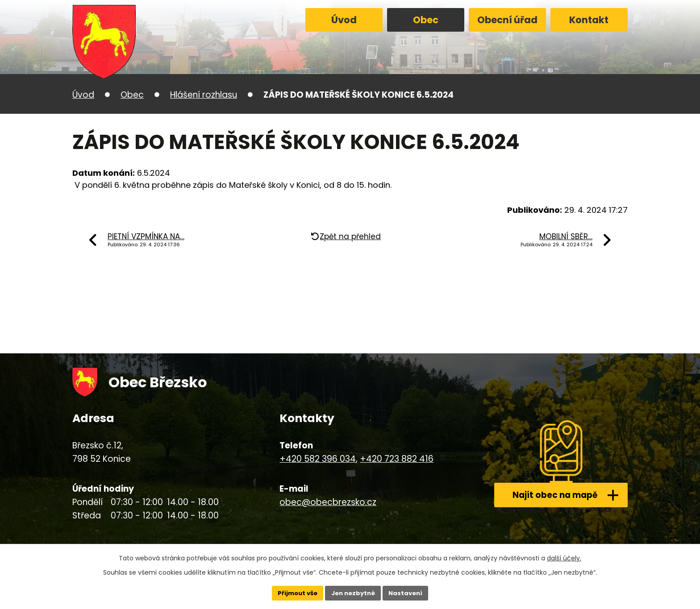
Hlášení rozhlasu (204, 95)
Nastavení (409, 592)
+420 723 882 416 (397, 459)
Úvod (344, 20)
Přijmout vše (294, 592)
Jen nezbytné (353, 592)
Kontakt (589, 20)
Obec (426, 20)
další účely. (564, 557)
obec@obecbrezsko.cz (328, 502)
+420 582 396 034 (318, 459)
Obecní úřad (507, 20)
